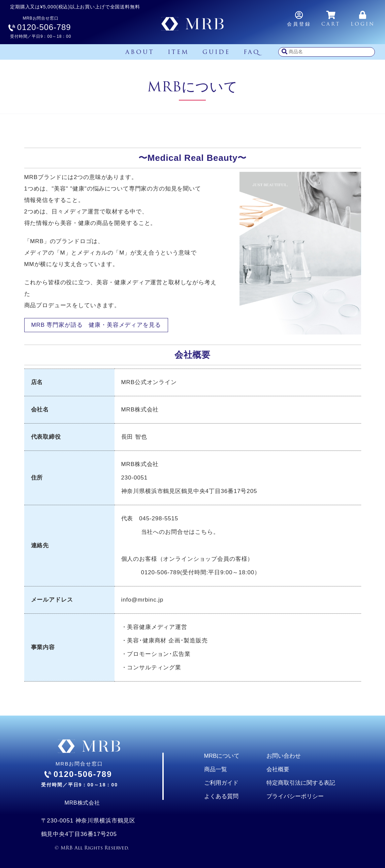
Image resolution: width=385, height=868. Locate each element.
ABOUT (140, 52)
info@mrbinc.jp (142, 600)
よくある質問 (221, 796)
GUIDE (216, 52)
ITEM (178, 52)
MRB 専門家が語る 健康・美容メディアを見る (96, 325)
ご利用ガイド (221, 783)
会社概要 (278, 769)
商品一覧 (216, 769)
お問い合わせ (284, 756)
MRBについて (222, 756)
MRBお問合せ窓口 (41, 27)
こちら (204, 532)
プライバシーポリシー (295, 796)
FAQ (252, 52)
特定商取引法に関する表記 (301, 783)
